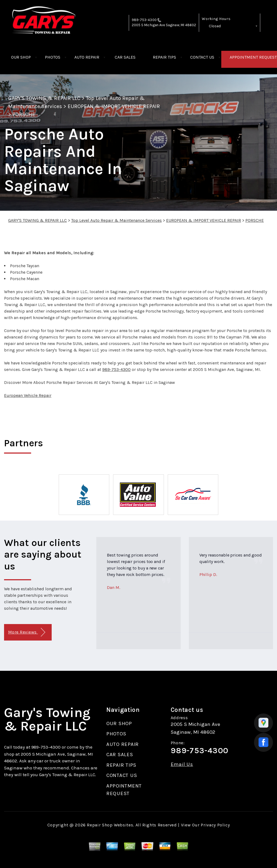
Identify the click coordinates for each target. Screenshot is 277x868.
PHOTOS (53, 57)
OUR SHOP (21, 57)
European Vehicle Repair (28, 395)
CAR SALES (125, 57)
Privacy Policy (215, 825)
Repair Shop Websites (110, 825)
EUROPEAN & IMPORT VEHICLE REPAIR (114, 106)
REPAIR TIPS (164, 57)
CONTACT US (202, 57)
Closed (215, 26)
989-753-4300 (144, 20)
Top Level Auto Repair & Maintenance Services (116, 220)
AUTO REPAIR (87, 57)
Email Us (182, 764)
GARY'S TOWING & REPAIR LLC (44, 98)
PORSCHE (24, 114)
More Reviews (27, 632)
